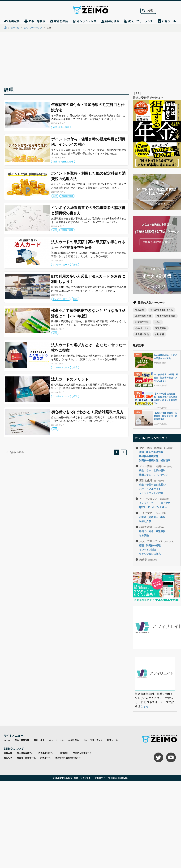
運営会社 (8, 753)
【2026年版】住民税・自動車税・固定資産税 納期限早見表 (166, 416)
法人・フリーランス (33, 28)
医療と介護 (145, 521)
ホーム (7, 740)
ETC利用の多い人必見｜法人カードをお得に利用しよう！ (88, 279)
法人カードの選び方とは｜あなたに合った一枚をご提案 (89, 348)
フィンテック (161, 475)
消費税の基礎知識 (149, 460)
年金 (163, 517)
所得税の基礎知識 (149, 456)
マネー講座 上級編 (156, 466)
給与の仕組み (146, 531)
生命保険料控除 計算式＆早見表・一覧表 (165, 357)
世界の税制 (159, 470)
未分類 (149, 559)
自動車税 (160, 334)
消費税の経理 (67, 162)
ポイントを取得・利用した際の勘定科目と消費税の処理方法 (88, 176)
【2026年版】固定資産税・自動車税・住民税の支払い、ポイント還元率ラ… (165, 398)
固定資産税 (161, 328)
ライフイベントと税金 (151, 493)
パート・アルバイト (150, 489)
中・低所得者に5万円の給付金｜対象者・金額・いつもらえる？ (166, 378)
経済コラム (145, 475)
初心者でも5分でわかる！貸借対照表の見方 (87, 412)
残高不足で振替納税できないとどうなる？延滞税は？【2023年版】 (88, 313)
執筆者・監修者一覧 (26, 758)
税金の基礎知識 (154, 452)
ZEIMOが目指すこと (82, 753)
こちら (144, 706)
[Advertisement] (90, 60)
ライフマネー (153, 513)
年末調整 (65, 127)
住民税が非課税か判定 (156, 242)
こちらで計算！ (156, 204)
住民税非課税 (142, 334)
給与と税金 (152, 527)
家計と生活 (152, 480)
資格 (141, 452)
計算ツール (112, 740)
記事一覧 (15, 28)
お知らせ (8, 758)
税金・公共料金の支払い (152, 485)
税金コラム (145, 470)
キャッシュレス (155, 499)
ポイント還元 (159, 507)
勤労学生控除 (142, 322)
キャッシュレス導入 (150, 554)
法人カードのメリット (70, 379)
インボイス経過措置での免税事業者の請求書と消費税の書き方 (88, 210)
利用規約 (64, 753)
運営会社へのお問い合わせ (68, 758)
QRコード (145, 507)
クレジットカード (61, 265)
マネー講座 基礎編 (157, 448)
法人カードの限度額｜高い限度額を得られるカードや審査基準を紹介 (88, 245)
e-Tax (158, 322)
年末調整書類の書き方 (162, 310)
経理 (55, 127)
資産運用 (153, 517)
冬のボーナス (142, 328)
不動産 (143, 517)
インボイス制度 (148, 550)
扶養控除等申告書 (166, 316)
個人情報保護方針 (25, 753)
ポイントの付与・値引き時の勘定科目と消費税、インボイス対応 (88, 142)
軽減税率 (165, 460)
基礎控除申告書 (143, 316)
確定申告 (161, 531)
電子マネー (167, 503)
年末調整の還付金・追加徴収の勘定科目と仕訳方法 (88, 107)
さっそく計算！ (156, 286)
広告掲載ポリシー (47, 753)
